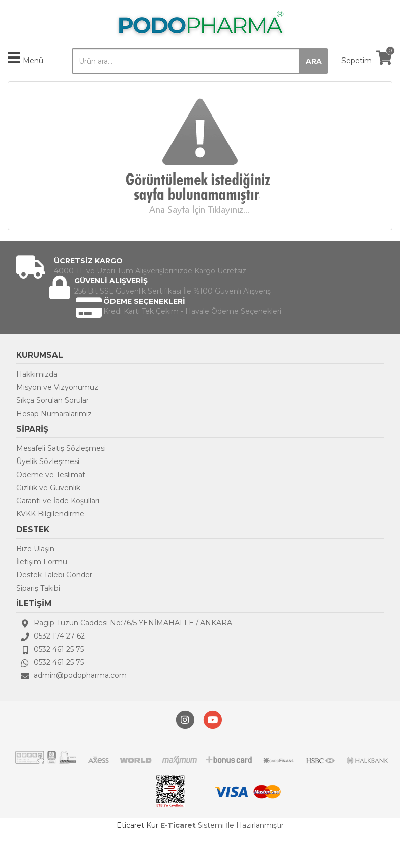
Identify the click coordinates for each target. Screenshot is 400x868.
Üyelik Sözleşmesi (48, 461)
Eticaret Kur (137, 825)
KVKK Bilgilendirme (50, 514)
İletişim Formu (42, 562)
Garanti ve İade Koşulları (58, 501)
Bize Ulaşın (35, 549)
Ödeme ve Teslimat (51, 475)
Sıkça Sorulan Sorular (52, 400)
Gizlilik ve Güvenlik (48, 488)
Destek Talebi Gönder (54, 575)
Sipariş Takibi (38, 588)
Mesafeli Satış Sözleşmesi (61, 448)
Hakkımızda (37, 374)
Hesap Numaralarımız (54, 414)
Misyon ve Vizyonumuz (57, 387)
